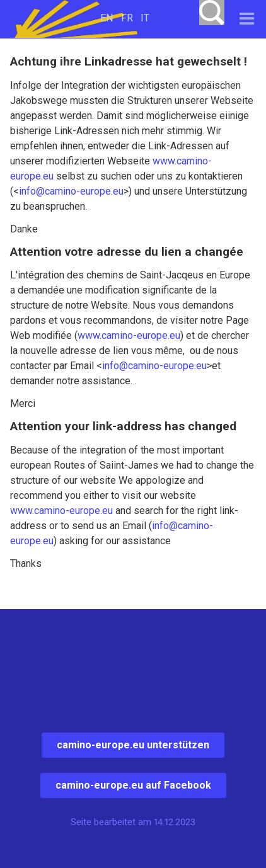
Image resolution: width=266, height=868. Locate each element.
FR (127, 18)
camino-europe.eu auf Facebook (133, 785)
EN (107, 18)
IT (145, 18)
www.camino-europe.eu (129, 335)
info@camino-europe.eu (71, 191)
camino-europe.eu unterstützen (133, 745)
